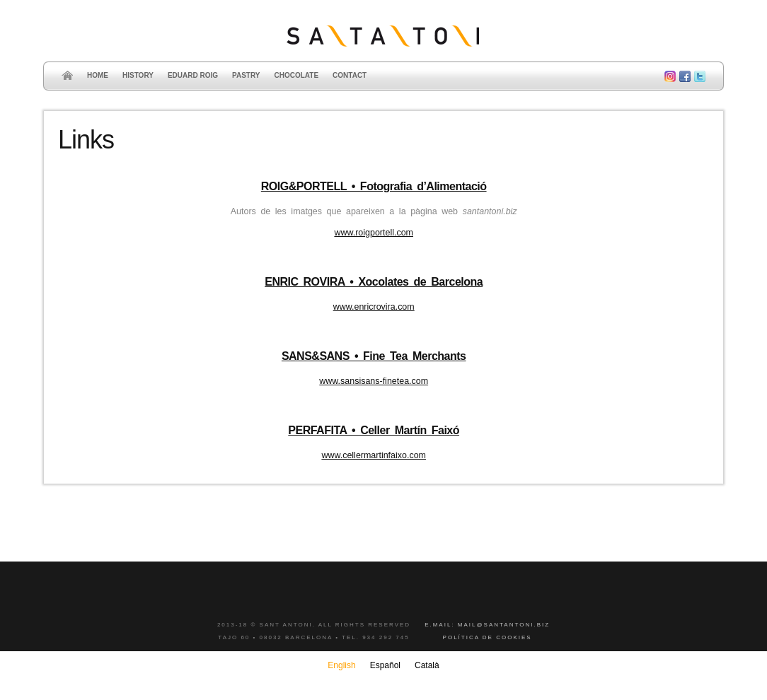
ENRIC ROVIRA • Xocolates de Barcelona (374, 282)
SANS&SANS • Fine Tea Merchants (374, 356)
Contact (350, 75)
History (138, 75)
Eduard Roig (193, 75)
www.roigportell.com (374, 233)
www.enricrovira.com (374, 307)
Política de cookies (488, 637)
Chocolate (296, 75)
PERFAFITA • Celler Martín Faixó (374, 430)
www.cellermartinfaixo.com (374, 455)
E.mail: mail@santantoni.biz (487, 625)
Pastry (246, 75)
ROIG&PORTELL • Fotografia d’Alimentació (374, 186)
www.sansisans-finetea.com (374, 381)
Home (98, 75)
